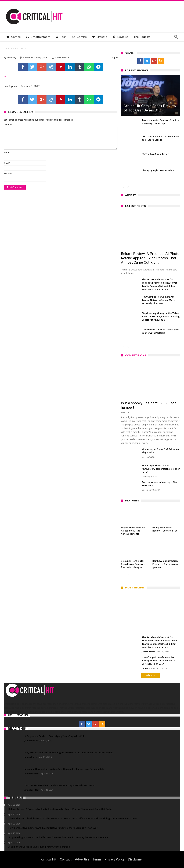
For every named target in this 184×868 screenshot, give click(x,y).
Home (6, 48)
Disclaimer (135, 859)
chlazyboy (11, 58)
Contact (66, 859)
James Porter (148, 652)
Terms (97, 859)
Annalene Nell (32, 773)
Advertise (82, 859)
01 (5, 77)
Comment (9, 124)
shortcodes (18, 48)
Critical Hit (49, 859)
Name (7, 152)
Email (7, 163)
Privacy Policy (115, 859)
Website (8, 173)
